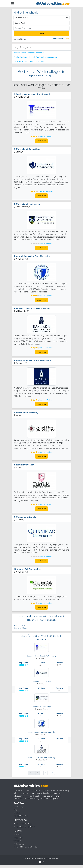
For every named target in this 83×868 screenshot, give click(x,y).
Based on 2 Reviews (46, 504)
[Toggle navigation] (13, 3)
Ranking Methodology (21, 816)
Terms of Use (18, 841)
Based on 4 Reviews (46, 348)
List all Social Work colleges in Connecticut (30, 61)
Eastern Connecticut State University (33, 308)
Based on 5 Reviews (46, 296)
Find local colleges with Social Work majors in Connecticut (36, 57)
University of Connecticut (28, 149)
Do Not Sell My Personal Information (26, 847)
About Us (17, 813)
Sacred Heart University (27, 413)
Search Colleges (19, 807)
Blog (15, 810)
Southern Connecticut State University (34, 94)
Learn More (41, 141)
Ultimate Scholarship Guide (23, 824)
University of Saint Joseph (28, 204)
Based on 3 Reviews (46, 400)
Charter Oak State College (29, 569)
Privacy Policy (18, 838)
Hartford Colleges (20, 625)
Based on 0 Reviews (46, 243)
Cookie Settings (19, 844)
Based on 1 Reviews (46, 136)
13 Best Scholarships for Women (24, 827)
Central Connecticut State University (33, 256)
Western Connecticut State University (33, 360)
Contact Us (17, 835)
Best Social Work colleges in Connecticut (29, 53)
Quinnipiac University (26, 517)
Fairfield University (25, 465)
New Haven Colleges (20, 628)
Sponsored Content (20, 39)
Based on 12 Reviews (46, 191)
